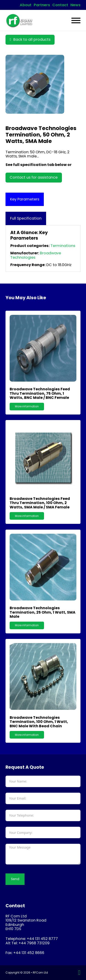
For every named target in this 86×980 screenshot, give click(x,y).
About (26, 5)
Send (15, 879)
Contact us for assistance (34, 177)
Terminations (63, 246)
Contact (60, 5)
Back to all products (30, 39)
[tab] (25, 199)
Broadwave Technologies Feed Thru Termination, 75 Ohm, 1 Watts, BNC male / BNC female (40, 393)
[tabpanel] (43, 248)
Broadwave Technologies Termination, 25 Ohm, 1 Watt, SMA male (43, 612)
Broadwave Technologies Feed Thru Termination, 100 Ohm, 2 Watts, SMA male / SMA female (40, 503)
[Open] (76, 20)
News (75, 5)
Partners (42, 5)
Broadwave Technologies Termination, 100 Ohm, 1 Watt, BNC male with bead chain (39, 722)
